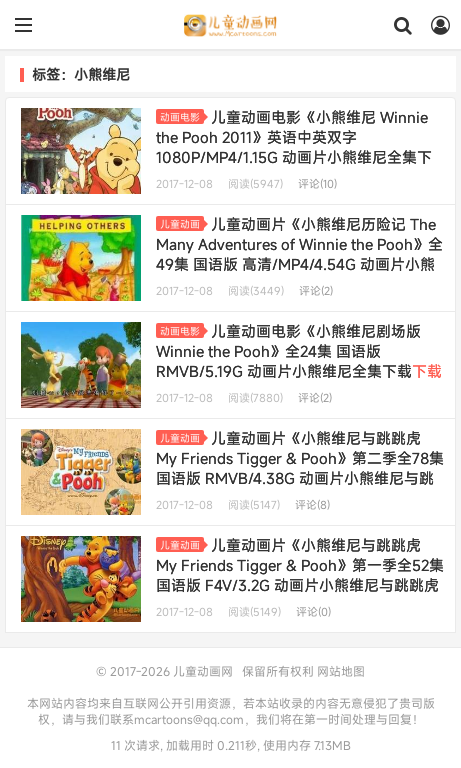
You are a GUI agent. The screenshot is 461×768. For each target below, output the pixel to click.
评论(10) (317, 184)
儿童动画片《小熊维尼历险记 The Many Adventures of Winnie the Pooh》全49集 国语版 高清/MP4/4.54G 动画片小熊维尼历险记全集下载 (299, 254)
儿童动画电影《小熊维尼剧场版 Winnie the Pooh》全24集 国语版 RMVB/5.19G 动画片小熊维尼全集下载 (299, 361)
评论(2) (316, 291)
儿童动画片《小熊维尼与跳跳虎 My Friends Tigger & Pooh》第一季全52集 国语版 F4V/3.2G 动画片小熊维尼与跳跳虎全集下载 (300, 575)
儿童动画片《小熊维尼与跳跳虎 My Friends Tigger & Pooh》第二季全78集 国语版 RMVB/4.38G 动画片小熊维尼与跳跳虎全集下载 (300, 468)
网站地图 (341, 671)
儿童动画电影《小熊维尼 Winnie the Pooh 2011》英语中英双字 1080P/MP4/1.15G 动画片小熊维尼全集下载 (294, 147)
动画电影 (182, 117)
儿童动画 (182, 224)
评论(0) (313, 612)
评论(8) (312, 505)
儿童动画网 (230, 25)
